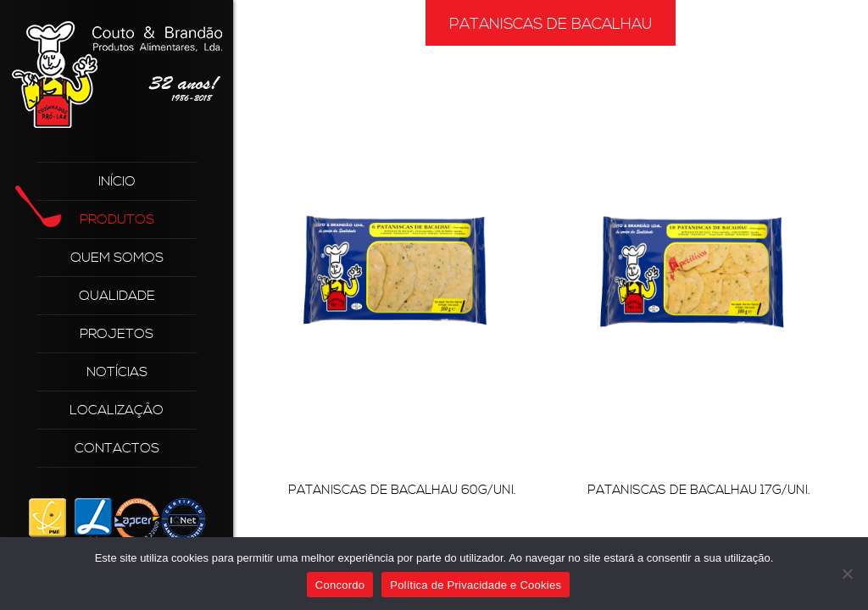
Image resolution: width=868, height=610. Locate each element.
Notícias (117, 372)
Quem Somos (117, 258)
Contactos (117, 448)
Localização (117, 410)
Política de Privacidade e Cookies (476, 585)
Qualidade (117, 296)
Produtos (95, 214)
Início (117, 181)
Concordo (340, 585)
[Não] (847, 574)
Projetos (117, 334)
